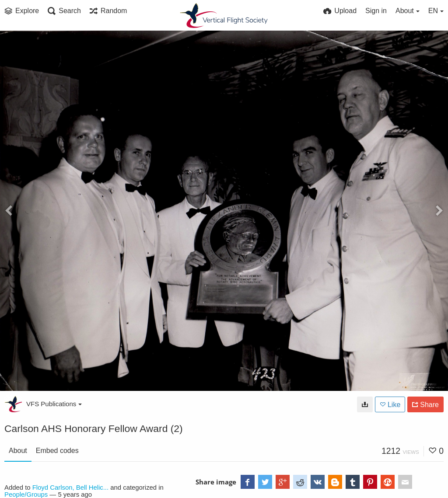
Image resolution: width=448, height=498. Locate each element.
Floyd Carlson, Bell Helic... (70, 488)
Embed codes (57, 451)
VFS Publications (54, 404)
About (18, 451)
